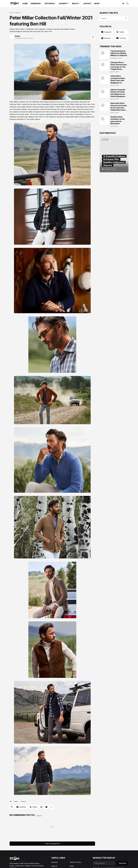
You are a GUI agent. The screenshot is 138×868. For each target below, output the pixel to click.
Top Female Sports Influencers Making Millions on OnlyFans (119, 53)
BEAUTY (76, 4)
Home (11, 13)
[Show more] (51, 807)
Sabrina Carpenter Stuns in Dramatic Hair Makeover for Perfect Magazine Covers (118, 93)
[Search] (127, 3)
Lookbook (23, 801)
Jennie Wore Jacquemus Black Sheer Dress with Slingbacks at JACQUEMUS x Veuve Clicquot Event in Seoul (119, 79)
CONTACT (87, 4)
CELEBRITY (63, 4)
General (54, 866)
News (72, 866)
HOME (25, 4)
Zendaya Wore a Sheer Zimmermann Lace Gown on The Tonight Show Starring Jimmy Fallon (119, 66)
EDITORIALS (50, 4)
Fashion (18, 13)
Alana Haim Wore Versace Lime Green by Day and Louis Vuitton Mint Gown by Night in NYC (119, 107)
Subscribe (122, 863)
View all (39, 815)
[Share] (93, 37)
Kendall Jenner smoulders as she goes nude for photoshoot (118, 120)
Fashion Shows (75, 862)
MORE (97, 4)
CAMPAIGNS (36, 4)
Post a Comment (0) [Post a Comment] (52, 844)
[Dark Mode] (122, 3)
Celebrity (54, 862)
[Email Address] (104, 863)
